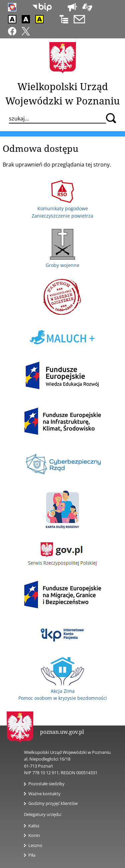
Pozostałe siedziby (46, 784)
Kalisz (34, 826)
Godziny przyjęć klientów (53, 803)
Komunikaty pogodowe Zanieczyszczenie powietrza (62, 209)
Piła (32, 855)
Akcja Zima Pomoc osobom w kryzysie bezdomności (63, 691)
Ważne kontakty (44, 794)
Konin (34, 835)
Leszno (35, 845)
